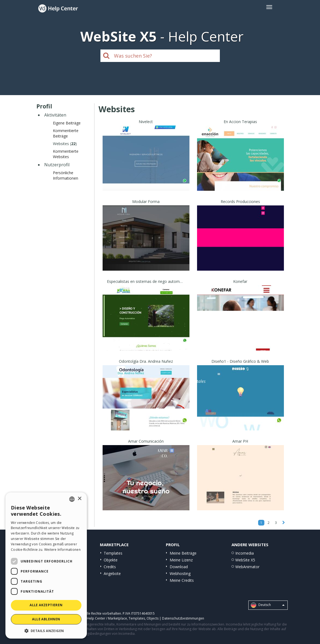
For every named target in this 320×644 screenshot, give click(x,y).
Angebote (112, 573)
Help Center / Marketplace (107, 618)
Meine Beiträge (183, 553)
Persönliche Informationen (66, 175)
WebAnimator (247, 567)
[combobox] (72, 499)
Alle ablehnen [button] (46, 619)
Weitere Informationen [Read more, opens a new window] (62, 550)
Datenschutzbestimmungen (183, 618)
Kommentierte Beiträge (66, 133)
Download (179, 567)
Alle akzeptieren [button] (46, 605)
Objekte (111, 560)
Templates (113, 553)
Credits (110, 567)
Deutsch (268, 605)
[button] (46, 631)
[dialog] (46, 565)
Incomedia (245, 553)
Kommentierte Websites (66, 154)
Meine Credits (182, 580)
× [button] (79, 499)
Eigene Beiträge (67, 123)
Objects (153, 618)
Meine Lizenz (181, 560)
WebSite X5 (245, 560)
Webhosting (180, 573)
